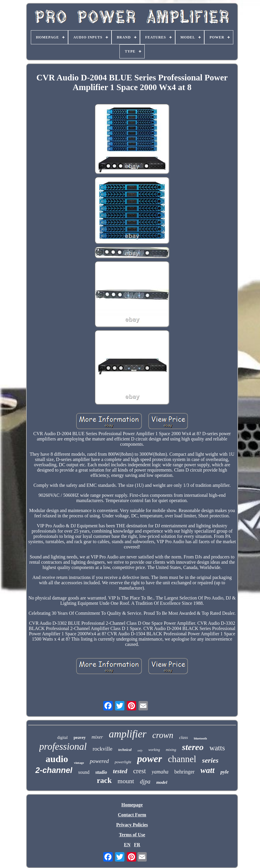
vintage (79, 763)
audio (57, 759)
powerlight (123, 762)
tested (120, 771)
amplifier (128, 734)
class (183, 737)
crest (140, 771)
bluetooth (200, 738)
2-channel (54, 770)
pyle (224, 772)
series (210, 760)
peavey (80, 738)
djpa (145, 781)
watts (217, 748)
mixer (97, 737)
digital (63, 738)
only (140, 750)
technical (125, 750)
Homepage (132, 805)
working (154, 750)
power (150, 759)
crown (163, 735)
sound (84, 772)
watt (207, 770)
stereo (193, 747)
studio (101, 772)
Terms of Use (132, 835)
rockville (103, 749)
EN (127, 845)
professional (63, 747)
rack (104, 780)
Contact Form (132, 815)
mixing (171, 750)
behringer (184, 772)
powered (99, 761)
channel (182, 759)
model (162, 782)
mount (126, 781)
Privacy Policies (132, 825)
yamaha (160, 772)
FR (137, 845)
